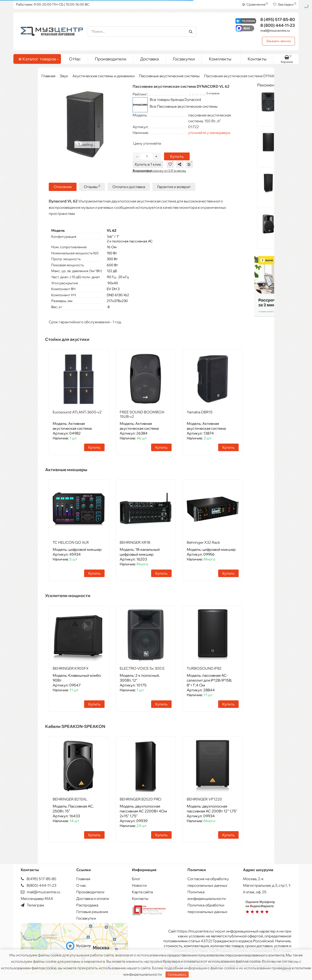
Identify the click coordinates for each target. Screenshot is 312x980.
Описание (63, 187)
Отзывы (92, 187)
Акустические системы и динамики (103, 76)
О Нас (75, 59)
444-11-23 (278, 25)
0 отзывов (213, 93)
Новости (139, 885)
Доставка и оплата (93, 899)
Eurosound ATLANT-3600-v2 (77, 412)
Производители (111, 59)
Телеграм (32, 905)
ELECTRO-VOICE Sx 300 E (142, 668)
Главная (48, 76)
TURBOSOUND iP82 (204, 668)
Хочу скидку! (142, 171)
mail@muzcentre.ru (275, 30)
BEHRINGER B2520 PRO (141, 799)
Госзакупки (184, 59)
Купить (177, 156)
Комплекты (223, 58)
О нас (81, 885)
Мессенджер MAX (37, 899)
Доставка (149, 59)
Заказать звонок (279, 41)
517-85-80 (278, 19)
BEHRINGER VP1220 (204, 799)
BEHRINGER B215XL (70, 799)
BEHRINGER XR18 (135, 542)
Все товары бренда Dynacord (175, 100)
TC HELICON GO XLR (71, 542)
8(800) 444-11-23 (39, 885)
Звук (64, 76)
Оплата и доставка (129, 187)
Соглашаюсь (177, 975)
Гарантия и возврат (174, 187)
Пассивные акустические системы (169, 76)
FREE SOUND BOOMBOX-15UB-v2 (142, 414)
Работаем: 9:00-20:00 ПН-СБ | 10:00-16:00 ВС (53, 4)
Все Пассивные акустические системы (184, 106)
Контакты (257, 59)
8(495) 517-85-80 (39, 879)
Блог (136, 879)
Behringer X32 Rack (203, 542)
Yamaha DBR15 (200, 412)
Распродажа (87, 905)
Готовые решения (92, 912)
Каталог (38, 59)
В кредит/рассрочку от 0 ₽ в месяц (159, 171)
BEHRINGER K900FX (71, 668)
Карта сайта (142, 892)
